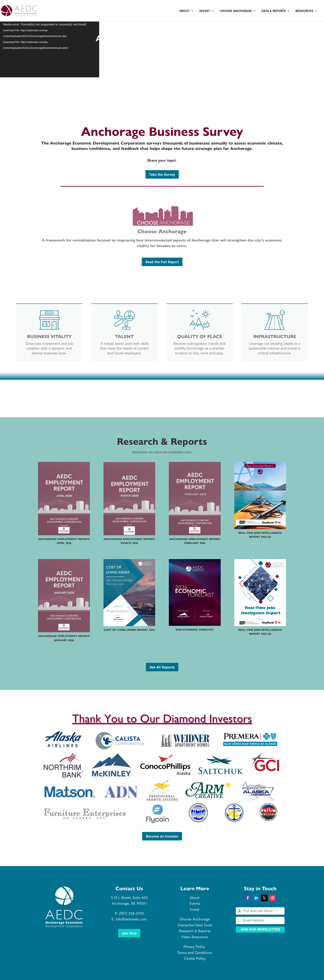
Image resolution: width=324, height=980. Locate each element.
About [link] (184, 11)
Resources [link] (304, 11)
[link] (36, 10)
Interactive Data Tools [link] (195, 925)
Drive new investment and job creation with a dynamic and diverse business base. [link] (49, 348)
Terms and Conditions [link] (195, 952)
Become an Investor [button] (162, 836)
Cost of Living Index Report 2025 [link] (129, 630)
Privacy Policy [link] (195, 946)
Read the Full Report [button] (162, 262)
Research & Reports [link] (195, 931)
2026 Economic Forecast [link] (195, 630)
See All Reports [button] (162, 667)
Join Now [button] (129, 933)
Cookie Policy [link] (195, 958)
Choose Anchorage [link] (236, 11)
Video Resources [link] (195, 937)
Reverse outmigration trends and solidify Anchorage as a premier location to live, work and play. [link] (200, 348)
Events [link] (195, 903)
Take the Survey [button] (162, 174)
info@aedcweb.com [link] (131, 919)
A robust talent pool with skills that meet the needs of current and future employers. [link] (124, 348)
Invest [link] (205, 11)
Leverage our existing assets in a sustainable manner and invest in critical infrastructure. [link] (275, 348)
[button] (248, 898)
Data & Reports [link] (274, 11)
